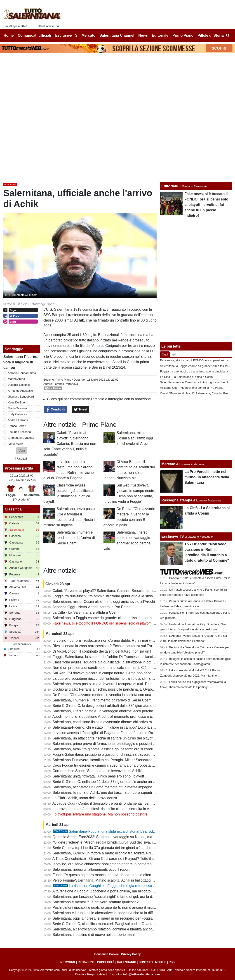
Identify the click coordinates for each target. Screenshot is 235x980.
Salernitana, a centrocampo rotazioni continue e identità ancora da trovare (112, 929)
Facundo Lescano (19, 432)
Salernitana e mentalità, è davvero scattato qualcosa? (96, 902)
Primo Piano (63, 380)
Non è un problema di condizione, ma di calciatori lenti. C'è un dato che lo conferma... (121, 668)
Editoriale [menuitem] (160, 35)
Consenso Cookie (106, 954)
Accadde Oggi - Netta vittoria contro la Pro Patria (92, 607)
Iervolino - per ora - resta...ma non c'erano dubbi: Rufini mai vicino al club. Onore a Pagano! (126, 640)
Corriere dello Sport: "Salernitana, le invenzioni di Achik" (97, 771)
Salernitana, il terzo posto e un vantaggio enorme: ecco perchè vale (107, 711)
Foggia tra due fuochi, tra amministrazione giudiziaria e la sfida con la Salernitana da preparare (129, 596)
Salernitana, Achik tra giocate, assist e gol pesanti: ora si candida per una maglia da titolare (126, 749)
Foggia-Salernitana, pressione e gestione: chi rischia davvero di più (106, 755)
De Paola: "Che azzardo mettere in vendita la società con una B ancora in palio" (116, 695)
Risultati (22, 459)
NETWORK (68, 962)
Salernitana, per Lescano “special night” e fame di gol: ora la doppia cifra (111, 897)
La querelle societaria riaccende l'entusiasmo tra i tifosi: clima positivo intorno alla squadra (125, 678)
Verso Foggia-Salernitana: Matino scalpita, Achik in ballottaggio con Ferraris (113, 880)
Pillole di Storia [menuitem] (211, 35)
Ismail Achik (16, 444)
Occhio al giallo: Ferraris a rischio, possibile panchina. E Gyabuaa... (107, 689)
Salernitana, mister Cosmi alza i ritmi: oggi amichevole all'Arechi (135, 438)
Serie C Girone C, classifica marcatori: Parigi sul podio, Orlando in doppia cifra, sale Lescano (127, 924)
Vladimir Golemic (19, 385)
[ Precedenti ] (22, 500)
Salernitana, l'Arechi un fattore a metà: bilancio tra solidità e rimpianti (108, 853)
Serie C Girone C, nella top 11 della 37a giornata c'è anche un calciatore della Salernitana (125, 782)
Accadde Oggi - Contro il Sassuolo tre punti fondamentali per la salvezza (110, 803)
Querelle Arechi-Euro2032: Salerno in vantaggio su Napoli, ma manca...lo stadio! (117, 837)
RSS (172, 962)
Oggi (165, 354)
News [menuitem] (143, 35)
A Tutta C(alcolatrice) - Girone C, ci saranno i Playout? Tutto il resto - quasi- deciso (118, 859)
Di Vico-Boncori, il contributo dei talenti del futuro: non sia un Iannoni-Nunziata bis (118, 651)
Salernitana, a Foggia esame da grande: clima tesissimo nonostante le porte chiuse (119, 618)
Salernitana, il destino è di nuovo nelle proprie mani (94, 935)
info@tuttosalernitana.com (141, 974)
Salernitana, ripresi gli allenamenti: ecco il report (91, 869)
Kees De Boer (17, 402)
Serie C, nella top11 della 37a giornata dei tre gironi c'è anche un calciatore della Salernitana (127, 848)
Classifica (13, 509)
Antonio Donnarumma (22, 373)
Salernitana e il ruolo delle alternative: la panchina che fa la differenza (108, 913)
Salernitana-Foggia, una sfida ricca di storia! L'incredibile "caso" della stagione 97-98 (128, 831)
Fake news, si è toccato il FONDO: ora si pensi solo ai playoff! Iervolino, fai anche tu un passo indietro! (135, 623)
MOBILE (161, 962)
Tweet (81, 410)
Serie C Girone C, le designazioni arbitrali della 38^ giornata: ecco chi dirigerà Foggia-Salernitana (130, 706)
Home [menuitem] (9, 35)
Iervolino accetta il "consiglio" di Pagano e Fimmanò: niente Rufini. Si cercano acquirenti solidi (128, 733)
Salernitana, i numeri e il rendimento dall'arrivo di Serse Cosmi (76, 538)
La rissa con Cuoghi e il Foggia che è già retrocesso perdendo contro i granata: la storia (131, 886)
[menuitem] (228, 36)
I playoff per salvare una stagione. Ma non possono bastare (100, 814)
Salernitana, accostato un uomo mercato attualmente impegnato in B (108, 787)
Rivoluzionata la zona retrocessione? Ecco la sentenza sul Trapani (106, 646)
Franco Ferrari (17, 426)
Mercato (168, 464)
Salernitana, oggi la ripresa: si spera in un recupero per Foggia (103, 918)
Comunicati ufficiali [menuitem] (35, 35)
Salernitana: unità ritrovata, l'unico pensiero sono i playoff (98, 776)
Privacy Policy (131, 954)
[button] (22, 451)
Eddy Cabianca (18, 414)
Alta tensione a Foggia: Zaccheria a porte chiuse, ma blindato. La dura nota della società (123, 891)
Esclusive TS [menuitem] (66, 35)
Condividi (56, 410)
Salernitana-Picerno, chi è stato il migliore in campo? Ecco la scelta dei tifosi (114, 727)
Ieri (174, 354)
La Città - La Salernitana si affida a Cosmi (86, 612)
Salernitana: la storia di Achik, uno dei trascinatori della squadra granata (110, 793)
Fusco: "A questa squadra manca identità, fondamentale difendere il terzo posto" (117, 875)
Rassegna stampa (177, 500)
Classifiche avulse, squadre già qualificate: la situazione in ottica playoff (110, 662)
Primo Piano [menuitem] (183, 35)
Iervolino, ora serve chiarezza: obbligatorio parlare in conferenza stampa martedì (117, 864)
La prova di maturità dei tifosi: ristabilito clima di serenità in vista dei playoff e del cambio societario (131, 809)
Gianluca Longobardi (21, 397)
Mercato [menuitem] (88, 35)
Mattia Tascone (18, 408)
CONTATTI (146, 962)
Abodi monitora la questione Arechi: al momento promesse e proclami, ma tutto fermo (121, 717)
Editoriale (170, 186)
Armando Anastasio (20, 391)
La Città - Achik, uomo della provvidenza (85, 798)
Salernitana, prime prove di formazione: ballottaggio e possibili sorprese (110, 744)
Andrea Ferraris (18, 420)
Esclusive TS (173, 536)
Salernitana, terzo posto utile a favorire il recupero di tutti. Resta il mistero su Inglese (120, 684)
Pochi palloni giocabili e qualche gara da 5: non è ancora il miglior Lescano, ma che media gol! (128, 907)
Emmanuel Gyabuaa (21, 438)
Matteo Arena (16, 379)
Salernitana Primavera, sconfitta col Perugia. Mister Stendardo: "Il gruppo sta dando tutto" (124, 760)
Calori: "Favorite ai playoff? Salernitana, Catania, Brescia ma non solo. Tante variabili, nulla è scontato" (70, 444)
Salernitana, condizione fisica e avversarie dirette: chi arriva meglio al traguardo (116, 722)
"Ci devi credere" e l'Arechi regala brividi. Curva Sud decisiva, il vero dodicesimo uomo (122, 842)
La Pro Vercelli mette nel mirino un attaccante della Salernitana (207, 477)
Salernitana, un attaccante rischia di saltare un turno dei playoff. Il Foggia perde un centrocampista (131, 738)
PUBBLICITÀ (106, 962)
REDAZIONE (86, 962)
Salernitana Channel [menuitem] (117, 35)
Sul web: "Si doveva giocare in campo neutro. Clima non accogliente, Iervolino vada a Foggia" (128, 673)
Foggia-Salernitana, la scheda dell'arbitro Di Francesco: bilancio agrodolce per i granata (123, 657)
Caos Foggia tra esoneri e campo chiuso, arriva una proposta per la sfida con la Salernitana (126, 765)
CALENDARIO (126, 962)
